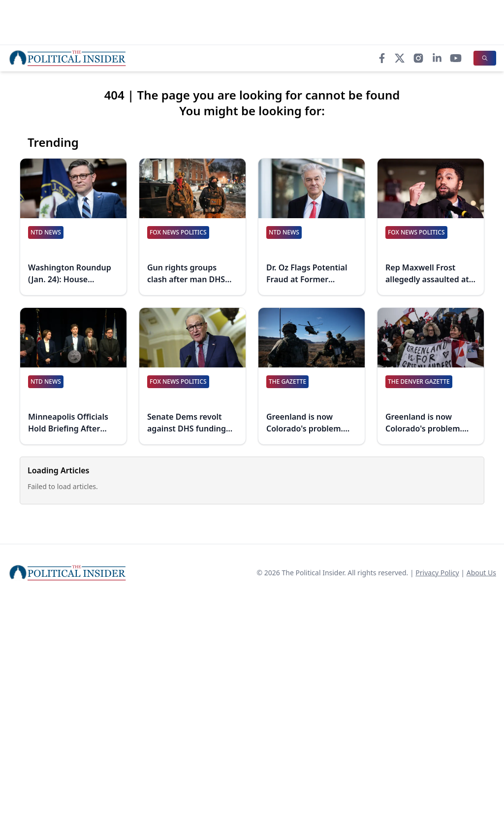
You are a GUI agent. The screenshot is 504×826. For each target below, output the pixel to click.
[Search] (485, 58)
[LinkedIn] (437, 58)
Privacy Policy (437, 573)
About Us (481, 573)
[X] (400, 58)
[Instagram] (418, 58)
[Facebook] (382, 58)
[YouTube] (456, 58)
